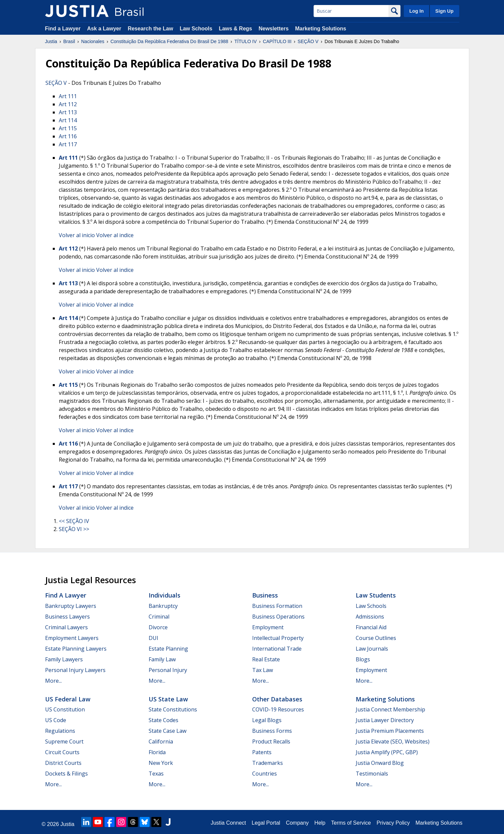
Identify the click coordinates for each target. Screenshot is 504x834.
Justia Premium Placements (390, 731)
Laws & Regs (235, 29)
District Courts (63, 763)
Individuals (164, 595)
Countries (265, 774)
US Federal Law (68, 699)
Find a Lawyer (63, 29)
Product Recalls (271, 741)
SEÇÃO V (308, 41)
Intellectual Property (278, 638)
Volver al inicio (77, 235)
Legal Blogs (267, 720)
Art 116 (68, 136)
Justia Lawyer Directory (385, 720)
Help (320, 823)
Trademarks (268, 763)
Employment (268, 627)
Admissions (370, 617)
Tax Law (263, 670)
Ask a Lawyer (105, 29)
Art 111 (68, 96)
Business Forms (272, 731)
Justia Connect (228, 823)
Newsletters (274, 29)
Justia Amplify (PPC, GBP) (387, 752)
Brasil (69, 41)
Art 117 (68, 144)
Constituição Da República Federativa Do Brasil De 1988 (170, 41)
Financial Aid (371, 627)
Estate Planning (168, 649)
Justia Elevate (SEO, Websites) (393, 741)
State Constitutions (173, 709)
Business (265, 595)
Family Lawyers (64, 659)
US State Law (168, 699)
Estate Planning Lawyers (76, 649)
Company (297, 823)
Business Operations (278, 617)
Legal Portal (266, 823)
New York (161, 763)
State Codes (163, 720)
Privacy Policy (393, 823)
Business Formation (277, 606)
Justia (51, 41)
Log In (416, 11)
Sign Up (444, 11)
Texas (156, 774)
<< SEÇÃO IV (74, 521)
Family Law (162, 659)
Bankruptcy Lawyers (71, 606)
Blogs (363, 659)
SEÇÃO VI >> (74, 529)
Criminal (159, 617)
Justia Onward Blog (380, 763)
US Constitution (65, 709)
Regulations (60, 731)
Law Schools (196, 29)
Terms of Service (351, 823)
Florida (157, 752)
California (161, 741)
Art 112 (68, 104)
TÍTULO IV (246, 41)
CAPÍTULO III (277, 41)
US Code (56, 720)
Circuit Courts (62, 752)
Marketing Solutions (320, 29)
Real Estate (266, 659)
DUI (153, 638)
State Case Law (167, 731)
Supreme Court (64, 741)
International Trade (277, 649)
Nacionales (93, 41)
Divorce (158, 627)
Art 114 (68, 120)
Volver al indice (115, 235)
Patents (262, 752)
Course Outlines (376, 638)
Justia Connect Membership (390, 709)
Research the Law (150, 29)
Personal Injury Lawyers (75, 670)
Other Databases (277, 699)
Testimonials (372, 774)
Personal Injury (168, 670)
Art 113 (68, 112)
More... (53, 681)
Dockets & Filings (66, 774)
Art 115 (68, 128)
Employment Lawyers (72, 638)
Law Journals (372, 649)
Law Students (376, 595)
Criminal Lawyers (66, 627)
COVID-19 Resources (278, 709)
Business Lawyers (67, 617)
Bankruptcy (163, 606)
